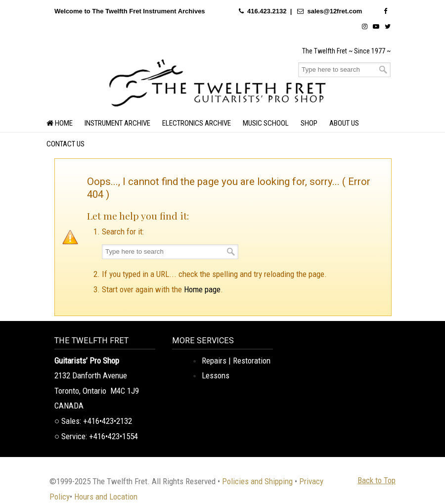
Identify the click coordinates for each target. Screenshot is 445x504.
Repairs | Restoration (236, 361)
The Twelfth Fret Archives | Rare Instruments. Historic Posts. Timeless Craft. (218, 82)
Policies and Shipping (257, 481)
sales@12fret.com (334, 11)
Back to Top (377, 480)
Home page (202, 289)
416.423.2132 (267, 11)
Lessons (216, 375)
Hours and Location (106, 497)
